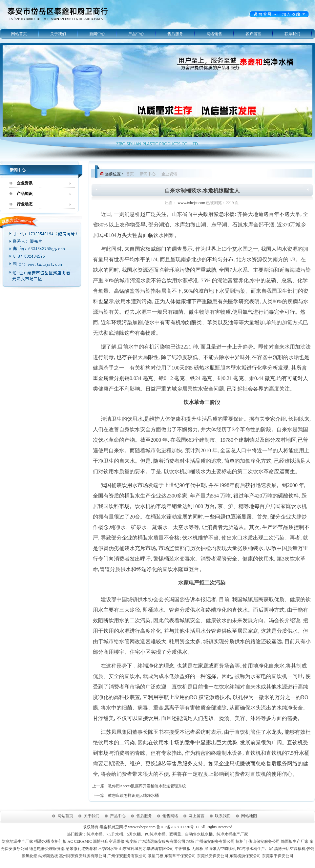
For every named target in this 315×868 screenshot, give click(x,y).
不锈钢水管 (108, 849)
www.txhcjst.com (192, 203)
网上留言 (197, 816)
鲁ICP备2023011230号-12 (178, 827)
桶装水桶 (42, 841)
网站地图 (249, 816)
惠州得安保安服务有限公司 (83, 856)
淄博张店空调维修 (109, 841)
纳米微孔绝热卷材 (81, 849)
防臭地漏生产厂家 (17, 841)
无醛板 (198, 849)
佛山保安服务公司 (264, 841)
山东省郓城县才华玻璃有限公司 (146, 849)
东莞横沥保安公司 (245, 856)
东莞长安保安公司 (213, 856)
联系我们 (292, 34)
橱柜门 (241, 841)
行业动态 (25, 204)
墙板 (190, 841)
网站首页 (19, 34)
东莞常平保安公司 (180, 856)
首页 (130, 174)
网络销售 (214, 34)
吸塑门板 (156, 856)
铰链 (310, 849)
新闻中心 (97, 34)
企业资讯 (25, 183)
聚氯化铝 (30, 856)
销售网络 (170, 816)
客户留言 (253, 34)
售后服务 (175, 34)
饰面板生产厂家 (295, 841)
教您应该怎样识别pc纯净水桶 (133, 795)
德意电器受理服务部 (47, 849)
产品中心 (136, 34)
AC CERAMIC (80, 841)
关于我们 (58, 34)
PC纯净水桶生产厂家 (255, 849)
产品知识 (25, 194)
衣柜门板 (59, 841)
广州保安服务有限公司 (215, 841)
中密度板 (183, 849)
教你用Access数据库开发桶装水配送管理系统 (147, 786)
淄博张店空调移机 (220, 849)
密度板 (131, 841)
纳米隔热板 (48, 856)
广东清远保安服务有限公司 (162, 841)
